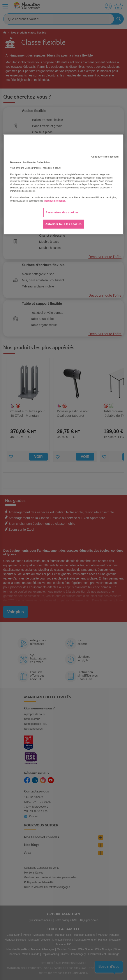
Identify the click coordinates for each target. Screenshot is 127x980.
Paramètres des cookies (62, 212)
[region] (64, 184)
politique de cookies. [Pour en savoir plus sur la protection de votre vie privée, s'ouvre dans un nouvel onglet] (55, 201)
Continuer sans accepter (105, 157)
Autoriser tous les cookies (63, 224)
